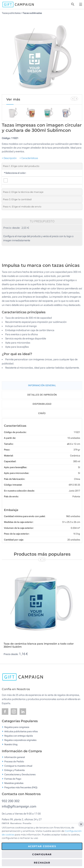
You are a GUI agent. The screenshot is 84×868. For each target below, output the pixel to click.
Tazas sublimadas (32, 13)
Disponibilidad (42, 404)
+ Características (29, 158)
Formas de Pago (13, 779)
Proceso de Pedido (14, 761)
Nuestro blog (11, 744)
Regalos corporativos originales (20, 740)
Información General (42, 385)
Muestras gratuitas (14, 783)
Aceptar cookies (42, 846)
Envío (42, 413)
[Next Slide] (76, 99)
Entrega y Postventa (14, 770)
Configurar (42, 854)
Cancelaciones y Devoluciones (20, 774)
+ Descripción (9, 158)
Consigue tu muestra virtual (18, 766)
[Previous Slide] (73, 99)
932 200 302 (11, 801)
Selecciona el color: (15, 173)
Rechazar (42, 863)
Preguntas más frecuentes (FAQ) (21, 787)
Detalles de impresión (42, 395)
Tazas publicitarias (11, 13)
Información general (15, 757)
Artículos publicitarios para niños (21, 731)
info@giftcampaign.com (19, 806)
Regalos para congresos (17, 727)
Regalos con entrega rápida (19, 736)
